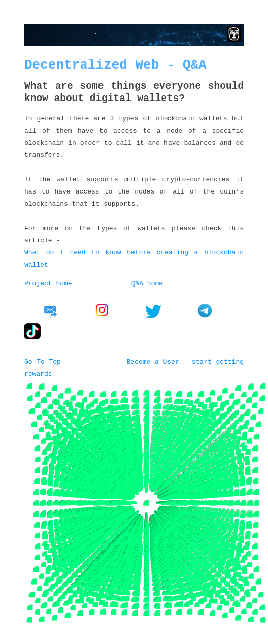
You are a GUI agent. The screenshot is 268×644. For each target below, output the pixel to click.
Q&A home (147, 283)
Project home (48, 283)
